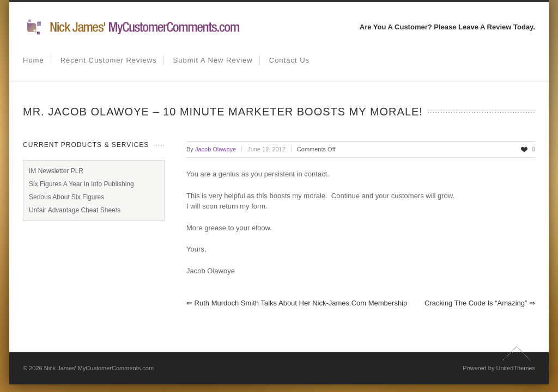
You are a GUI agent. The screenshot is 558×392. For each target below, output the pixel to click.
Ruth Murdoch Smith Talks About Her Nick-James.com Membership (297, 303)
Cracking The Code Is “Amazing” (480, 303)
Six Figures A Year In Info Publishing (81, 184)
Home (34, 60)
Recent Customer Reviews (109, 60)
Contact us (289, 60)
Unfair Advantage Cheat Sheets (75, 210)
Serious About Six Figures (66, 197)
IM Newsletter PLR (56, 171)
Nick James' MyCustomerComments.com (99, 368)
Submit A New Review (213, 60)
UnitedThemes (515, 368)
